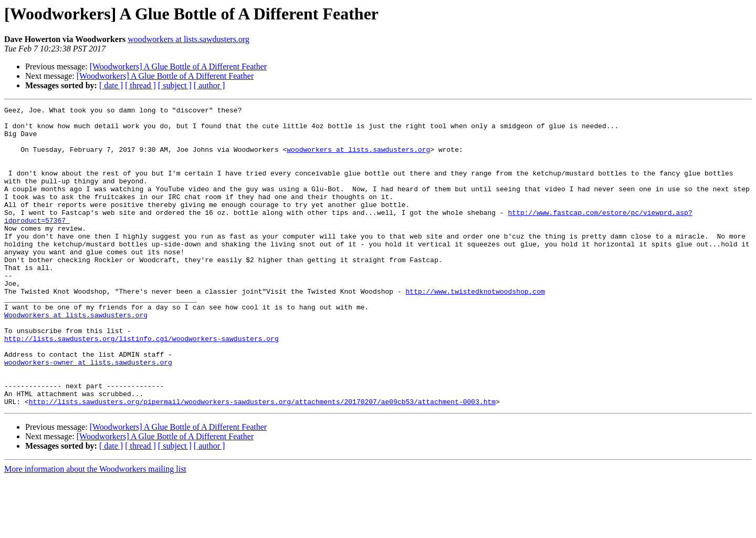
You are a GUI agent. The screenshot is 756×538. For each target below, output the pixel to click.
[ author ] (209, 85)
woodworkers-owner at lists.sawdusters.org (88, 414)
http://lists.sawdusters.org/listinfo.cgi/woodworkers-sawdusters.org (141, 386)
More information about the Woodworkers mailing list (95, 529)
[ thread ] (140, 85)
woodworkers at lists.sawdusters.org (188, 39)
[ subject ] (175, 85)
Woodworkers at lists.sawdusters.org (76, 357)
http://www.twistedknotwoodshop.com (475, 329)
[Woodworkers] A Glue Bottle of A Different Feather (178, 66)
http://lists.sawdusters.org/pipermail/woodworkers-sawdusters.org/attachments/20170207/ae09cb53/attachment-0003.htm (262, 461)
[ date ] (111, 85)
